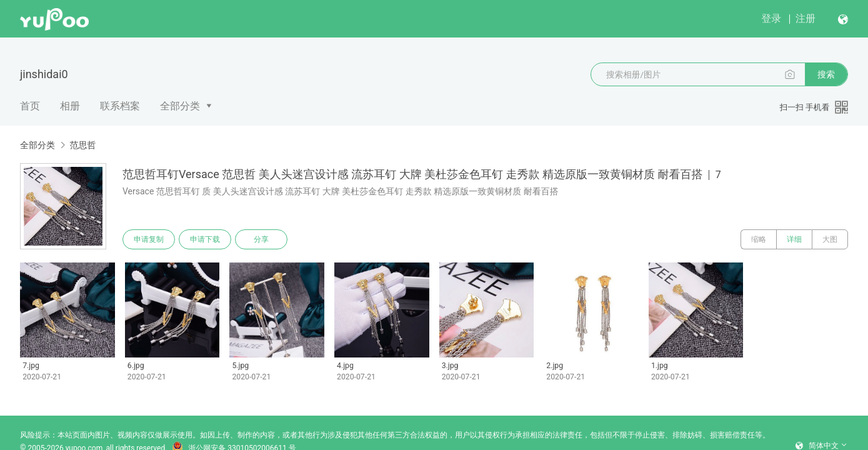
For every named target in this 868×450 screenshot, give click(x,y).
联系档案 (120, 106)
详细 (794, 239)
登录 (771, 18)
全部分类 (180, 106)
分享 (261, 239)
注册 (806, 18)
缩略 (759, 239)
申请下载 (205, 239)
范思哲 (82, 145)
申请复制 (149, 239)
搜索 (826, 74)
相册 (70, 106)
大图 (830, 239)
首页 (30, 106)
